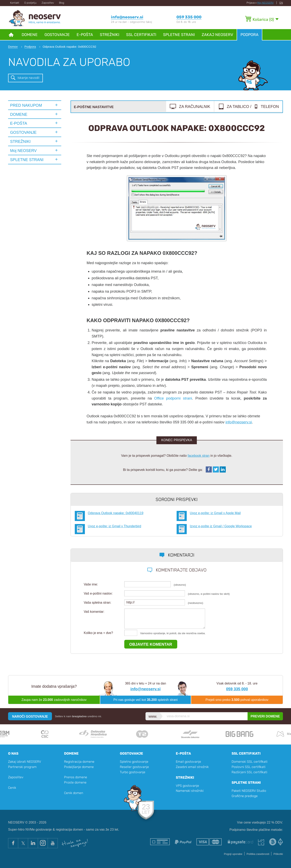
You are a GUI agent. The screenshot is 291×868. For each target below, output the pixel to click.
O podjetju (30, 3)
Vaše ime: (91, 584)
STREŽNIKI (20, 141)
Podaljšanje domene (79, 767)
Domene (30, 35)
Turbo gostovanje (133, 772)
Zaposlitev (48, 3)
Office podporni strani (173, 398)
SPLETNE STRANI (27, 160)
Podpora (249, 35)
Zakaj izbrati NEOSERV (25, 762)
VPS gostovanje (187, 786)
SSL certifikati (141, 35)
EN (281, 3)
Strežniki (110, 35)
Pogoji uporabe (233, 854)
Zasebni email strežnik (192, 767)
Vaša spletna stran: (98, 603)
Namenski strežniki (190, 791)
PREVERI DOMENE (265, 716)
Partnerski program (22, 767)
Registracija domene (79, 762)
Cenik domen (74, 793)
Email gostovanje (188, 762)
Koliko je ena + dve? (99, 633)
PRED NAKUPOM (26, 105)
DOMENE (19, 114)
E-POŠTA (19, 123)
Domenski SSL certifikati (250, 762)
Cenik (12, 788)
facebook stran (199, 456)
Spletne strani (179, 35)
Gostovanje (57, 35)
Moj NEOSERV (265, 3)
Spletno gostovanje (134, 762)
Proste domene (75, 782)
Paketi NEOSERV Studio (249, 791)
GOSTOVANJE (23, 132)
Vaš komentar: (94, 612)
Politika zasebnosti (258, 854)
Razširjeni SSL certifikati (249, 772)
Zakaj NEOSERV (217, 35)
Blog (62, 3)
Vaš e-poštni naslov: (98, 593)
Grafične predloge (245, 796)
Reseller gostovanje (134, 767)
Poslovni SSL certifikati (249, 767)
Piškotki (278, 854)
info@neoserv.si (239, 422)
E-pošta (85, 35)
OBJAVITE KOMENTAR (151, 644)
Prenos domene (76, 777)
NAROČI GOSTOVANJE (30, 717)
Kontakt (15, 3)
